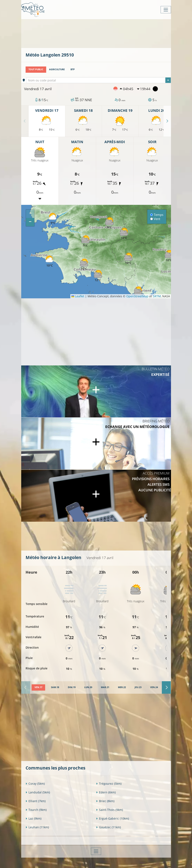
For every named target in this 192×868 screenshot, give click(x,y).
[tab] (38, 687)
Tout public (36, 69)
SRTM (157, 296)
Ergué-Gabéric (113, 818)
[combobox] (99, 80)
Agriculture (57, 69)
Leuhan (37, 827)
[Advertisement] (101, 33)
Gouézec (108, 827)
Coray (35, 784)
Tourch (36, 810)
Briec (105, 801)
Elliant (36, 801)
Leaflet (78, 296)
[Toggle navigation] (166, 10)
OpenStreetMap (137, 296)
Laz (33, 818)
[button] (128, 259)
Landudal (38, 792)
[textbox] (99, 80)
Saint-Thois (110, 810)
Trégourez (109, 784)
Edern (106, 792)
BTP (73, 69)
